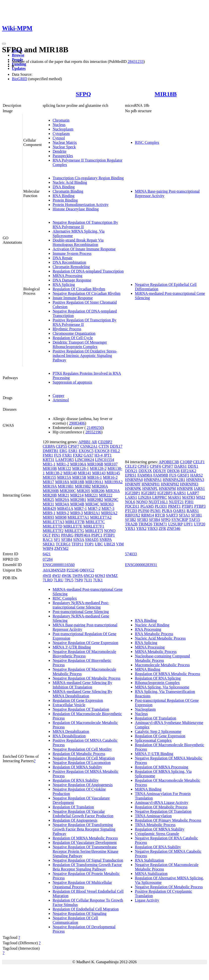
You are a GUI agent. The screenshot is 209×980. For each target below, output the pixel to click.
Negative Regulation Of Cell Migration (84, 758)
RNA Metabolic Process (154, 634)
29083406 (77, 423)
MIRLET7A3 (53, 522)
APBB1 (84, 442)
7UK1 (98, 580)
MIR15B (79, 477)
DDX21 (131, 471)
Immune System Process (72, 253)
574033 (131, 554)
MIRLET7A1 (78, 517)
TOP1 (89, 544)
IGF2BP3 (165, 493)
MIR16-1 (95, 477)
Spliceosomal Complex (153, 740)
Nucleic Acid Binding (70, 182)
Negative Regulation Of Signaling (80, 914)
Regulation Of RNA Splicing (158, 678)
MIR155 (49, 477)
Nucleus (59, 125)
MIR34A (62, 504)
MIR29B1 (78, 500)
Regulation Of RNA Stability (76, 780)
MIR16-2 (110, 477)
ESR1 (73, 451)
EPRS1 (131, 475)
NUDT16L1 (158, 502)
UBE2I (110, 544)
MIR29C (111, 500)
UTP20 (200, 524)
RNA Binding (63, 196)
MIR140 (70, 473)
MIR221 (91, 495)
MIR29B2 (95, 500)
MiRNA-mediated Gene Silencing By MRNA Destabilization (82, 694)
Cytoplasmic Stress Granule (157, 834)
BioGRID (20, 79)
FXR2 (78, 455)
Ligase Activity (147, 900)
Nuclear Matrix (65, 142)
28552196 (93, 432)
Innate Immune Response (73, 298)
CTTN (104, 446)
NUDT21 (176, 502)
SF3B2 (130, 520)
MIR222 (106, 495)
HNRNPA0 (134, 480)
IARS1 (199, 489)
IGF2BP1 (133, 493)
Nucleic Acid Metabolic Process (160, 638)
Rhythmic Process (67, 329)
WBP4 (48, 548)
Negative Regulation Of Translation (81, 709)
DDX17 (116, 446)
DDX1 (193, 466)
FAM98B (161, 475)
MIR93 (48, 517)
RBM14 (147, 515)
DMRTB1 (51, 451)
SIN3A (79, 540)
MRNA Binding (148, 669)
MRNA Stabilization (151, 874)
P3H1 (189, 502)
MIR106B (95, 464)
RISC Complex (147, 142)
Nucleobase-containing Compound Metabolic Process (162, 658)
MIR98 (61, 517)
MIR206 (98, 491)
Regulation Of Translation (73, 807)
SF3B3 (143, 520)
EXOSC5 (86, 451)
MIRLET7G (74, 531)
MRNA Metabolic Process (156, 652)
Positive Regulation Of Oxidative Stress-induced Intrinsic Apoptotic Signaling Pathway (85, 356)
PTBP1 (109, 535)
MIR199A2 (114, 482)
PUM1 (156, 511)
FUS (58, 455)
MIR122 (64, 469)
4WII (47, 576)
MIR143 (99, 473)
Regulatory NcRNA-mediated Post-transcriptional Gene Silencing (81, 605)
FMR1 (48, 455)
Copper (58, 396)
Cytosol (59, 138)
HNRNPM (167, 489)
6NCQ (89, 576)
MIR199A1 (94, 482)
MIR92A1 (92, 513)
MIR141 (84, 473)
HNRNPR (185, 489)
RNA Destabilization (69, 736)
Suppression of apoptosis (72, 382)
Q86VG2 (87, 570)
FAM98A (145, 475)
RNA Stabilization (149, 860)
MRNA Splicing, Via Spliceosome (162, 687)
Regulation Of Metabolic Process (79, 754)
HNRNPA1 (153, 480)
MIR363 (107, 504)
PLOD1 (161, 506)
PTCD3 (131, 511)
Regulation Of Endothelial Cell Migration (86, 909)
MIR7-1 (81, 508)
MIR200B (51, 491)
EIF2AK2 (188, 471)
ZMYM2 (62, 548)
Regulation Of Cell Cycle (73, 338)
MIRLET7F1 (94, 526)
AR (94, 442)
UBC (99, 544)
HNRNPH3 (189, 484)
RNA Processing (148, 629)
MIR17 (48, 482)
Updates (19, 68)
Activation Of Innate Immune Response (84, 249)
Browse (18, 55)
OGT (47, 535)
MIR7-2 (94, 508)
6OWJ (100, 576)
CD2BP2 (105, 442)
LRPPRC (160, 497)
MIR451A (65, 508)
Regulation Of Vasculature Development (85, 842)
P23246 (73, 570)
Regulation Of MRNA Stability (77, 767)
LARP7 (193, 493)
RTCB (160, 515)
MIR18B (166, 94)
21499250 (95, 428)
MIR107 (111, 464)
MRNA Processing (67, 276)
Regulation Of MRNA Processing (162, 767)
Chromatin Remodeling (71, 267)
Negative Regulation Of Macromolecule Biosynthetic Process (84, 654)
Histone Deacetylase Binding (76, 209)
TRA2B (131, 524)
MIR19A (50, 486)
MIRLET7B (75, 522)
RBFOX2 (133, 515)
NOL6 (130, 502)
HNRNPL (150, 489)
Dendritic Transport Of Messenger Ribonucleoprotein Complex (80, 344)
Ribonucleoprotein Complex (157, 683)
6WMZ (112, 576)
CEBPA (49, 446)
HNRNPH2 (170, 484)
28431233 (136, 62)
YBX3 (152, 528)
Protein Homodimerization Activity (81, 205)
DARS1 (180, 466)
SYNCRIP (180, 520)
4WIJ (56, 576)
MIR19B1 (66, 486)
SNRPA (106, 540)
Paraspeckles (63, 156)
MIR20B (50, 495)
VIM (120, 544)
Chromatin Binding (68, 191)
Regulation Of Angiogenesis (75, 820)
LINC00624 (84, 460)
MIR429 (49, 508)
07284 (48, 559)
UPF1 (188, 524)
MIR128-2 (98, 469)
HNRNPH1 (151, 484)
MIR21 (63, 495)
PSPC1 (97, 535)
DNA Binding (64, 187)
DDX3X (145, 471)
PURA (167, 511)
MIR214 (77, 495)
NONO (110, 531)
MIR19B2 (83, 486)
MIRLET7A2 (101, 517)
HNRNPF (133, 484)
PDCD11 (132, 506)
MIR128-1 (81, 469)
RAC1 (48, 540)
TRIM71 (160, 524)
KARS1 (180, 493)
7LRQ (48, 580)
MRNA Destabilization (71, 731)
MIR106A (78, 464)
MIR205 (84, 491)
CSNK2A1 (89, 446)
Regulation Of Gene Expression (78, 700)
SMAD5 (92, 540)
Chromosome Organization (74, 333)
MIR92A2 (109, 513)
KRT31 (49, 460)
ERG (63, 451)
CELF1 (199, 462)
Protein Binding (65, 200)
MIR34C (92, 504)
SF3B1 (196, 515)
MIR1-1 (49, 464)
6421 (47, 554)
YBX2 (141, 528)
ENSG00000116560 (59, 565)
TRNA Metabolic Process (155, 825)
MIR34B (77, 504)
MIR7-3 (108, 508)
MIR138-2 (54, 473)
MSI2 (201, 497)
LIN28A (145, 497)
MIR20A (113, 491)
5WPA (77, 576)
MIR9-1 (49, 513)
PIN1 (56, 535)
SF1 (57, 540)
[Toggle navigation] (4, 44)
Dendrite (60, 151)
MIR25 (48, 500)
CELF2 (131, 466)
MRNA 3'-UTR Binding (72, 647)
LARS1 (131, 497)
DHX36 (174, 471)
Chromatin (61, 120)
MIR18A (62, 482)
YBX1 (130, 528)
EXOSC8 (102, 451)
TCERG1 (63, 544)
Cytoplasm (61, 134)
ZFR (162, 528)
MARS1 (175, 497)
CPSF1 (143, 466)
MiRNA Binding (148, 789)
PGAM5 (147, 506)
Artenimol (61, 400)
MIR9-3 (77, 513)
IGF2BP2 (149, 493)
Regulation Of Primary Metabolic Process (168, 820)
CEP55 (61, 446)
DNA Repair (63, 258)
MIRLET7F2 (53, 531)
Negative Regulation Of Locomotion (82, 763)
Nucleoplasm (63, 129)
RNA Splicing (64, 285)
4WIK (66, 576)
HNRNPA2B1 (174, 480)
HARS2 (197, 475)
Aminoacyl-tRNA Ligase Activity (162, 803)
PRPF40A (82, 535)
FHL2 (115, 451)
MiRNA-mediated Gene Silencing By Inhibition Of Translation (82, 685)
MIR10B (50, 469)
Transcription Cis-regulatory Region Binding (88, 178)
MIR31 (48, 504)
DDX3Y (160, 471)
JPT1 (108, 455)
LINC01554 (105, 460)
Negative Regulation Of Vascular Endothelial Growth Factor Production (83, 814)
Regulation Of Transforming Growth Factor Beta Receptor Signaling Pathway (87, 867)
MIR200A (100, 486)
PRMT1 (174, 506)
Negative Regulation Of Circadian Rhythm (87, 293)
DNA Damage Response (72, 280)
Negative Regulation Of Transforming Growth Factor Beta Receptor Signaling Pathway (84, 829)
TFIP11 (78, 544)
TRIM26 (145, 524)
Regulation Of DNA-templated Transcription (88, 271)
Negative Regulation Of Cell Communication (75, 920)
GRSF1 (183, 475)
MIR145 (113, 473)
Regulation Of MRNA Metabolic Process (85, 838)
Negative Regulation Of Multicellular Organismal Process (82, 885)
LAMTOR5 (65, 460)
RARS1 (193, 511)
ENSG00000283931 (141, 565)
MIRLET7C (95, 522)
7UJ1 (88, 580)
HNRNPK (133, 489)
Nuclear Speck (64, 147)
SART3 (172, 515)
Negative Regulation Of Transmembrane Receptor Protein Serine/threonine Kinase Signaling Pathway (85, 851)
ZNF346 (174, 528)
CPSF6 (156, 466)
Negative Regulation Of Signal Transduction (88, 860)
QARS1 (179, 511)
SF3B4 (67, 540)
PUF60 (144, 511)
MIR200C (68, 491)
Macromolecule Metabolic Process (162, 665)
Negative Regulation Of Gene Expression (85, 643)
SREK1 (49, 544)
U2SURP (175, 524)
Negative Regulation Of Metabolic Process (87, 678)
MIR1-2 (63, 464)
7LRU (59, 580)
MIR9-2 (63, 513)
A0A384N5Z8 (54, 570)
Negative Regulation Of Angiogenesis (83, 785)
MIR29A (62, 500)
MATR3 (188, 497)
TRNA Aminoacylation (153, 816)
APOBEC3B (169, 462)
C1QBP (186, 462)
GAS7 (88, 455)
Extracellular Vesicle (69, 705)
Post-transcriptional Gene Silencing (81, 612)
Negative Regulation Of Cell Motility (82, 749)
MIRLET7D (52, 526)
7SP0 (79, 580)
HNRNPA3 (195, 480)
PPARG (67, 535)
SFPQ (83, 94)
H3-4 (98, 455)
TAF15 (194, 520)
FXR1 (67, 455)
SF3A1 (184, 515)
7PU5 (69, 580)
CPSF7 (73, 446)
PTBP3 (200, 506)
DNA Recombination (69, 262)
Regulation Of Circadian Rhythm (79, 289)
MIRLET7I (94, 531)
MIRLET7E (73, 526)
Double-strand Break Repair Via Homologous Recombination (78, 242)
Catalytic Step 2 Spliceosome (158, 731)
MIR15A (64, 477)
